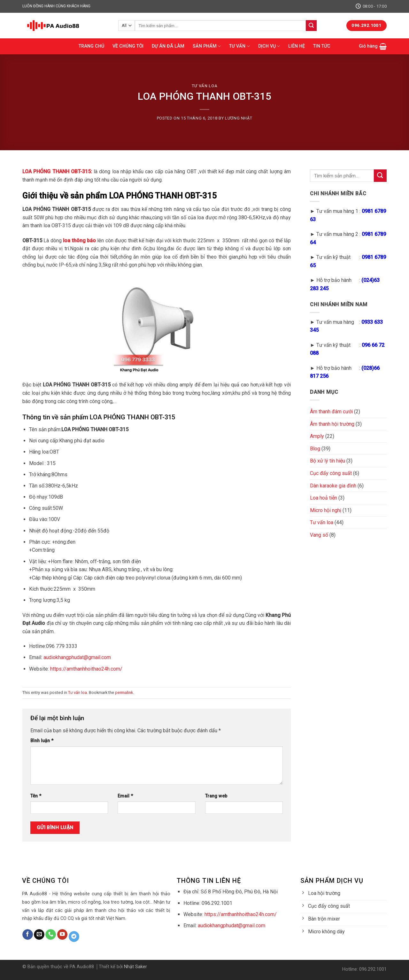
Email (125, 796)
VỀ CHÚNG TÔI (128, 46)
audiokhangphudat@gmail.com (77, 657)
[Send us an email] (39, 935)
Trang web (216, 796)
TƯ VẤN (239, 46)
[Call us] (51, 935)
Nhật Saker (135, 967)
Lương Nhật (239, 118)
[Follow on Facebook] (28, 935)
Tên (36, 796)
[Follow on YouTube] (62, 935)
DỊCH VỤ (269, 46)
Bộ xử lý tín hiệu (328, 461)
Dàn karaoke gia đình (333, 486)
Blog (315, 449)
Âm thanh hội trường (332, 424)
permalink (124, 692)
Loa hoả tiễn (324, 498)
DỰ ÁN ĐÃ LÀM (168, 46)
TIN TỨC (322, 46)
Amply (317, 436)
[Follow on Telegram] (74, 937)
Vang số (319, 535)
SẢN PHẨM (207, 46)
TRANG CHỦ (91, 46)
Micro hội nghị (326, 510)
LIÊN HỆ (297, 46)
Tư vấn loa (204, 86)
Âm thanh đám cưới (331, 412)
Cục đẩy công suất (331, 473)
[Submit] (311, 26)
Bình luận (42, 741)
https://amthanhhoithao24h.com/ (86, 669)
